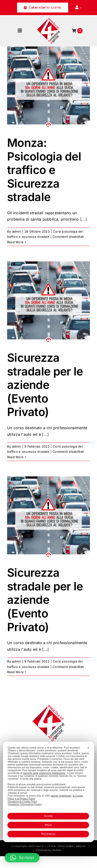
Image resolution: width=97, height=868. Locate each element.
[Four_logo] (48, 19)
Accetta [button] (48, 816)
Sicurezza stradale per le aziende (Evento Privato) (45, 385)
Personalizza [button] (48, 834)
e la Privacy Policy (25, 799)
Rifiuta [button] (48, 825)
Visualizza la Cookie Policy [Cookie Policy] (22, 801)
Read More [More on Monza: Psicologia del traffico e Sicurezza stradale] (15, 242)
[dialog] (48, 792)
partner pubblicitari (61, 796)
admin (17, 231)
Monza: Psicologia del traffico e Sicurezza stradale (44, 170)
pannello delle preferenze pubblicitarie (44, 773)
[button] (22, 858)
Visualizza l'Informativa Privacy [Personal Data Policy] (25, 804)
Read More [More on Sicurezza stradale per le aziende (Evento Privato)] (15, 457)
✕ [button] (88, 748)
